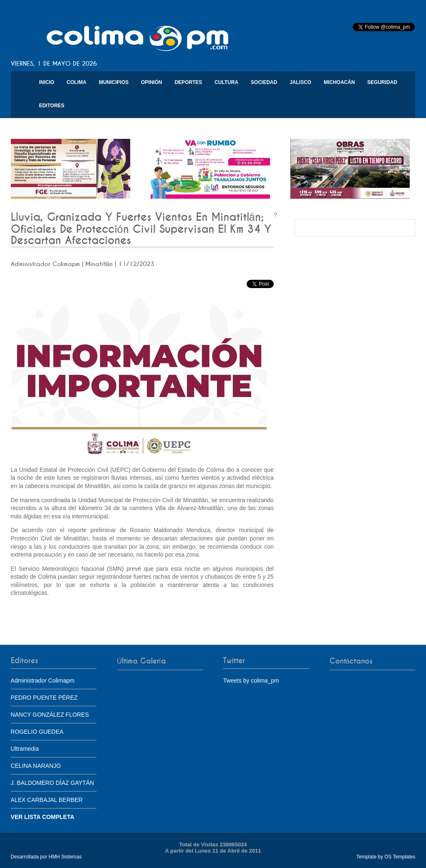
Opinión (152, 82)
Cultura (227, 82)
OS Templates (400, 857)
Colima (76, 82)
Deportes (188, 82)
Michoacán (339, 82)
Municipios (114, 82)
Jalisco (300, 82)
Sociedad (264, 82)
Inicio (47, 82)
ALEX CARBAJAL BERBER (47, 800)
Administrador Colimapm (43, 681)
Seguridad (382, 82)
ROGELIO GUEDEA (37, 732)
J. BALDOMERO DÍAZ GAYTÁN (52, 783)
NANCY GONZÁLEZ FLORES (50, 715)
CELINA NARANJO (36, 766)
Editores (52, 106)
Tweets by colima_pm (251, 681)
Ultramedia (25, 749)
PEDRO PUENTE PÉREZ (44, 698)
